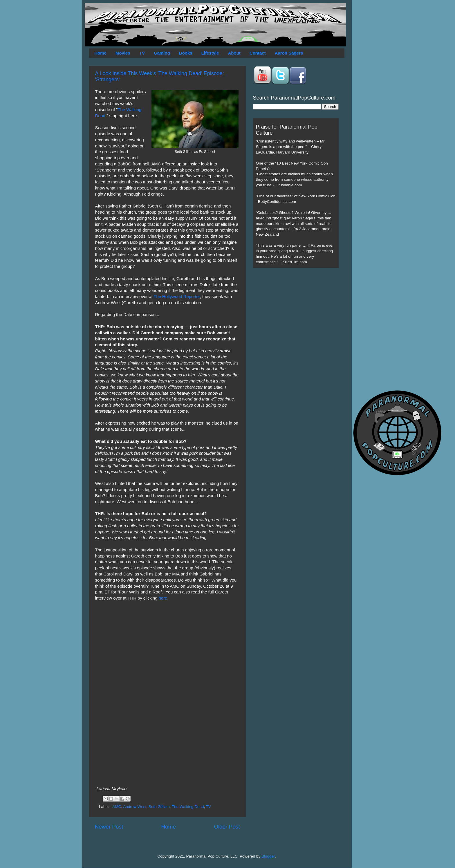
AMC (117, 807)
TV (142, 53)
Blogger (268, 856)
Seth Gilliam (159, 807)
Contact (258, 53)
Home (100, 53)
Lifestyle (210, 53)
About (234, 53)
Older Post (227, 827)
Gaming (162, 53)
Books (186, 53)
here (163, 598)
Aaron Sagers (289, 53)
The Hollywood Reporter (177, 297)
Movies (123, 53)
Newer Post (109, 827)
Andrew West (135, 807)
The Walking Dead (188, 807)
